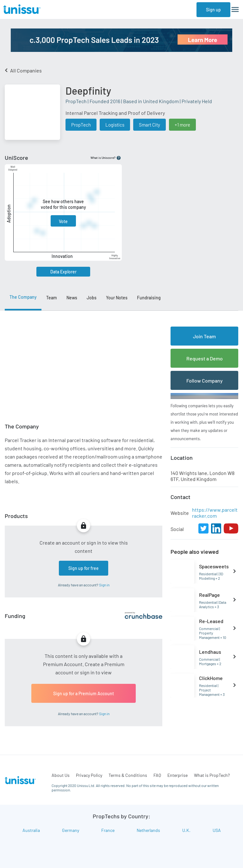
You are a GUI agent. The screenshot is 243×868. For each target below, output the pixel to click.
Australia (31, 830)
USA (217, 830)
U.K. (186, 830)
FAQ (157, 775)
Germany (71, 830)
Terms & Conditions (128, 775)
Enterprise (178, 775)
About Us (61, 775)
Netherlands (148, 830)
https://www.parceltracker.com (215, 513)
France (108, 830)
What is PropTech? (212, 775)
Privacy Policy (89, 775)
